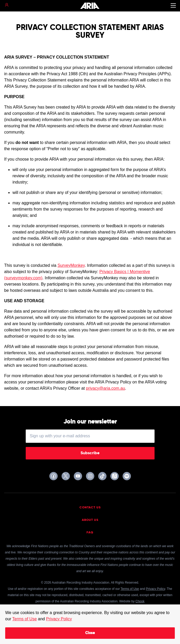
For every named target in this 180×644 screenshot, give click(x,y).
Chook (140, 601)
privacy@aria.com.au (106, 388)
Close (90, 633)
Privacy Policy (59, 619)
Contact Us (90, 508)
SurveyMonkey (71, 265)
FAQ (90, 533)
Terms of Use (24, 619)
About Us (90, 520)
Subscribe (90, 453)
